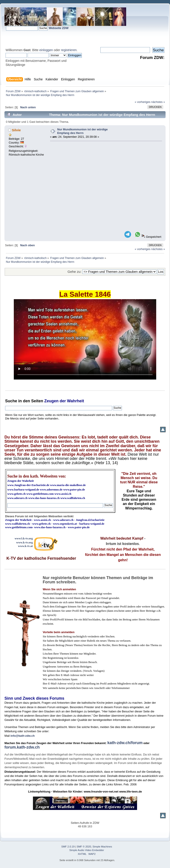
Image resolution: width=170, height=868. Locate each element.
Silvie (16, 130)
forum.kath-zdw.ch (22, 747)
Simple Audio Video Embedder (87, 850)
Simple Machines (102, 847)
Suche (11, 401)
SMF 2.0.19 (68, 847)
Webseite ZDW (59, 28)
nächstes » (158, 102)
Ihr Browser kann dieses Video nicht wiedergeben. (85, 339)
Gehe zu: (75, 272)
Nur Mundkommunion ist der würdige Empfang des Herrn (82, 131)
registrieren (69, 50)
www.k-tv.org (24, 542)
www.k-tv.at (25, 546)
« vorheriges (143, 102)
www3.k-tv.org (24, 538)
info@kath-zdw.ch (23, 736)
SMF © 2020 (84, 847)
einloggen (46, 50)
